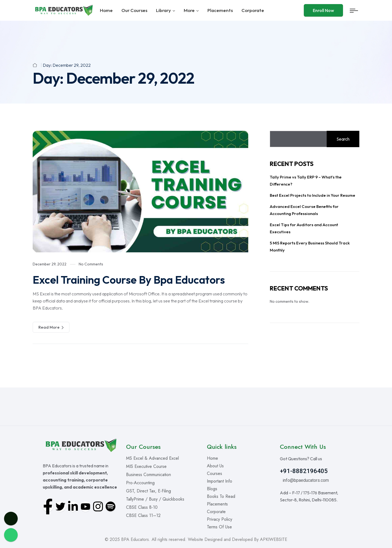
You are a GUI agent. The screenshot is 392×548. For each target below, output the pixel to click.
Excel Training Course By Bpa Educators (129, 280)
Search (343, 139)
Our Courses (134, 10)
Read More (51, 327)
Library (163, 10)
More (189, 10)
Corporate (253, 10)
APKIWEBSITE (274, 539)
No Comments (91, 264)
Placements (220, 10)
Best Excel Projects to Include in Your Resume (313, 195)
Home (106, 10)
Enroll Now (323, 10)
